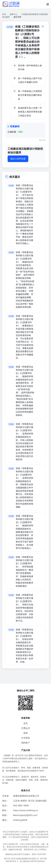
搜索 (26, 733)
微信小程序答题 (18, 159)
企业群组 (26, 738)
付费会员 (26, 728)
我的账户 (26, 743)
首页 (4, 14)
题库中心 (14, 14)
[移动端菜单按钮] (48, 4)
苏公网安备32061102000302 (32, 861)
